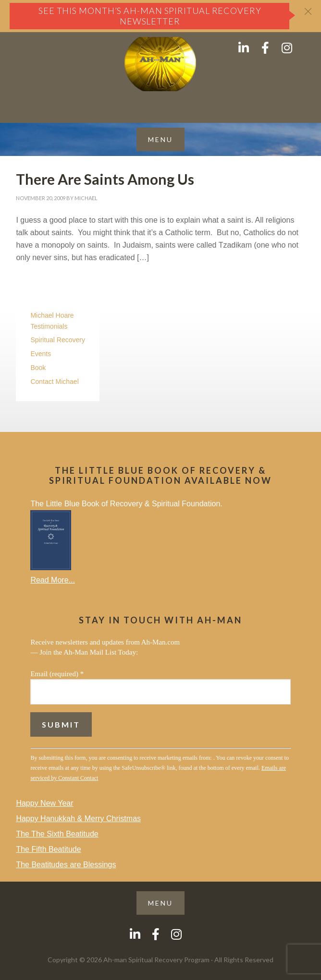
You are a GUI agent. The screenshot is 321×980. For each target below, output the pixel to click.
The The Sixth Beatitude (57, 834)
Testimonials (49, 326)
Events (41, 354)
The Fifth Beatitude (48, 849)
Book (38, 368)
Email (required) (57, 674)
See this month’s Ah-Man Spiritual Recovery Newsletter (150, 16)
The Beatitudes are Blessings (66, 865)
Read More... (52, 580)
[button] (160, 139)
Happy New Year (44, 803)
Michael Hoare (52, 315)
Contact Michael (54, 382)
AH (160, 64)
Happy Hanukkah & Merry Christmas (78, 819)
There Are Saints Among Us (105, 179)
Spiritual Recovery (58, 340)
